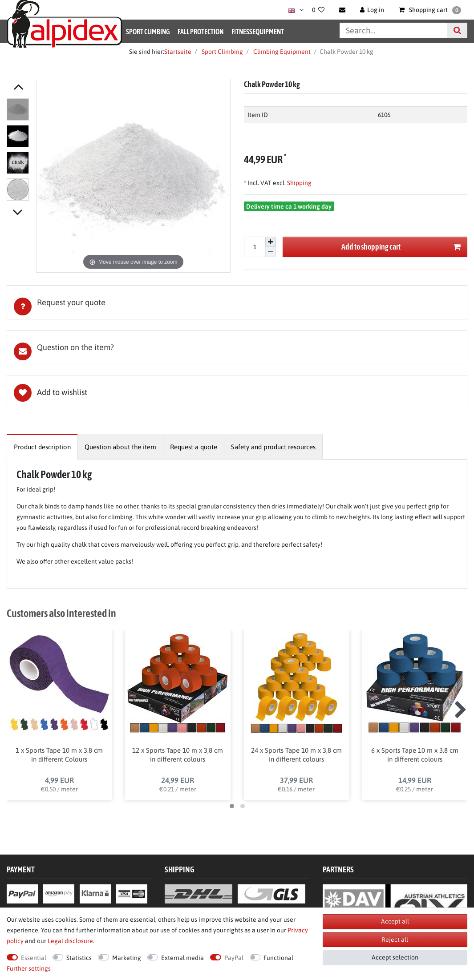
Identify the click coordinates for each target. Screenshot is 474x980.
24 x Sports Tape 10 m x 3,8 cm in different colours (296, 755)
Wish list (237, 392)
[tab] (237, 302)
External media (182, 958)
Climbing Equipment (281, 52)
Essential (34, 958)
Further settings (29, 968)
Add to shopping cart (401, 247)
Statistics (79, 958)
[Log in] (372, 10)
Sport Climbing (148, 32)
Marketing (127, 958)
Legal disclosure (70, 941)
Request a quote (194, 447)
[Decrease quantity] (271, 252)
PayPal (234, 958)
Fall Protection (201, 32)
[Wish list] (318, 10)
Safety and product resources (273, 447)
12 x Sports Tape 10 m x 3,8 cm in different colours (178, 755)
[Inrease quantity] (271, 242)
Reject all (395, 940)
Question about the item (120, 447)
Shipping (299, 183)
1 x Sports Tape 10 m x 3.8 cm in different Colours (59, 755)
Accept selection (395, 957)
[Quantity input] (255, 247)
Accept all (395, 921)
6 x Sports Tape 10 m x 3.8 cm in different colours (415, 755)
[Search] (457, 30)
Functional (278, 958)
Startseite (178, 52)
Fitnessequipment (258, 32)
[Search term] (393, 30)
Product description (42, 447)
